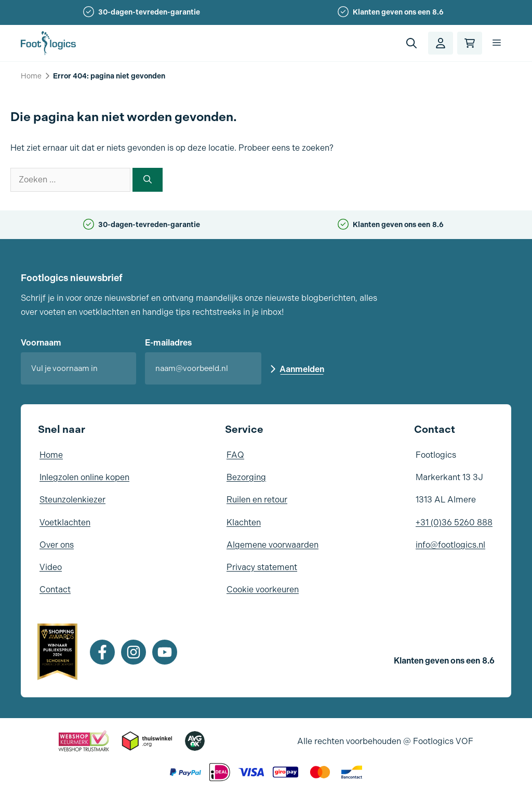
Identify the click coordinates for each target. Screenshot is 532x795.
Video (51, 567)
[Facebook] (102, 652)
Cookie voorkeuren (263, 589)
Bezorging (246, 477)
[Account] (441, 43)
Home (31, 76)
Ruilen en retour (257, 500)
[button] (411, 43)
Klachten (244, 522)
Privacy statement (262, 567)
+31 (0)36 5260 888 (454, 522)
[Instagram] (134, 652)
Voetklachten (65, 522)
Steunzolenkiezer (72, 500)
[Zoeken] (148, 180)
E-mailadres (168, 343)
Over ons (57, 545)
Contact (55, 589)
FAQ (235, 455)
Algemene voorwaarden (272, 545)
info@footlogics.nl (450, 545)
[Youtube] (165, 652)
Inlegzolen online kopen (84, 477)
